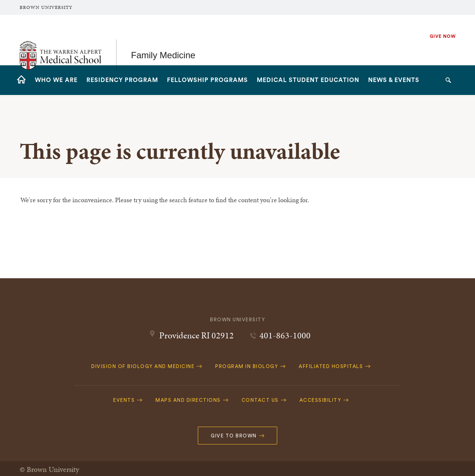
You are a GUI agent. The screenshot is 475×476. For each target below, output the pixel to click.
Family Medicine (163, 40)
